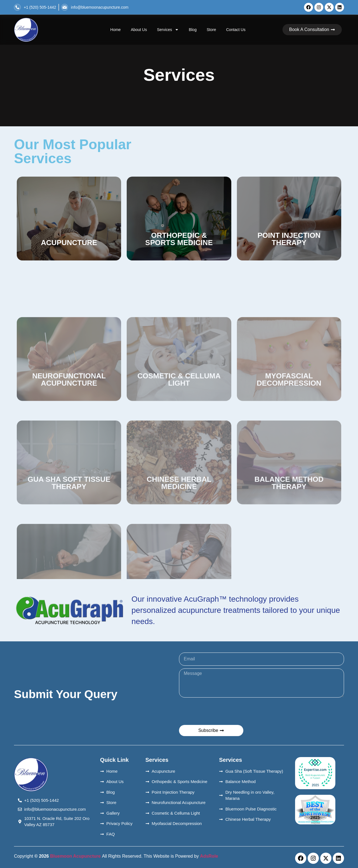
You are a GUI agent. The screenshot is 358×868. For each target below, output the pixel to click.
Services (168, 30)
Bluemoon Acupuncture (76, 856)
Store (211, 30)
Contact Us (236, 30)
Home (115, 30)
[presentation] (222, 711)
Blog (193, 30)
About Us (139, 30)
